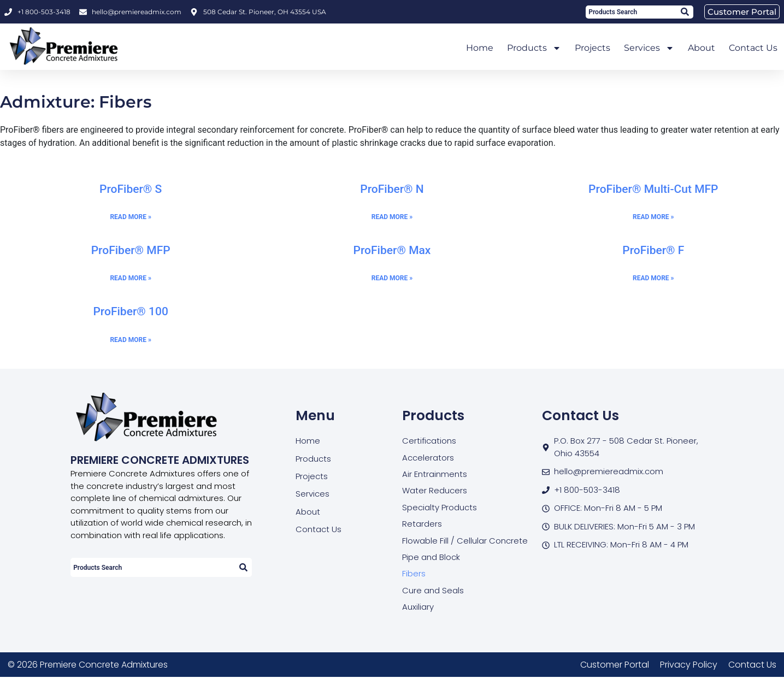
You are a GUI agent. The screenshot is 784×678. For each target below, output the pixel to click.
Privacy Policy (689, 665)
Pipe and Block (431, 558)
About (702, 48)
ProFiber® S (131, 189)
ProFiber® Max (392, 250)
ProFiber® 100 (130, 311)
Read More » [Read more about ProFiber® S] (130, 217)
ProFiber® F (653, 250)
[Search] (684, 12)
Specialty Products (440, 507)
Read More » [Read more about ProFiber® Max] (392, 278)
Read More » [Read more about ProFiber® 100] (130, 340)
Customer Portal (615, 665)
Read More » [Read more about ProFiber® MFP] (130, 278)
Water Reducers (435, 491)
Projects (593, 48)
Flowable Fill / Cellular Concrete (465, 541)
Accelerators (428, 458)
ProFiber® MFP (131, 250)
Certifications (429, 441)
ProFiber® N (392, 189)
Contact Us (753, 48)
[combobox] (630, 12)
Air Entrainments (435, 474)
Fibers (414, 574)
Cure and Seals (433, 591)
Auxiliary (418, 607)
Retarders (422, 524)
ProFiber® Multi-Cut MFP (653, 189)
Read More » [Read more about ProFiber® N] (392, 217)
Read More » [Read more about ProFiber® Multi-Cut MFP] (653, 217)
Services (649, 48)
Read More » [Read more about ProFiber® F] (653, 278)
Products (534, 48)
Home (480, 48)
